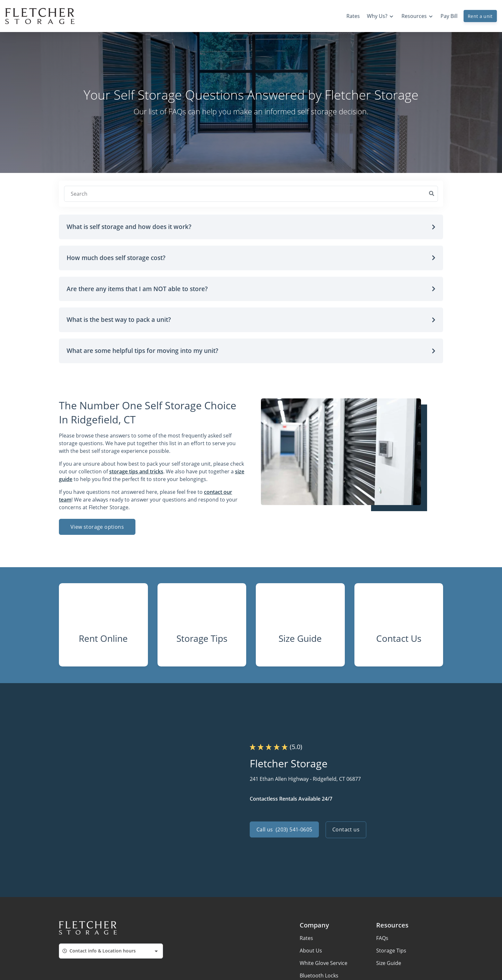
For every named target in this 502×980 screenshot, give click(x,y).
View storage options (97, 527)
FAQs (382, 942)
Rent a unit (480, 16)
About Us (311, 955)
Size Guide (389, 967)
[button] (251, 227)
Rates (306, 942)
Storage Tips (391, 955)
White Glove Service (324, 967)
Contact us (347, 834)
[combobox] (111, 955)
